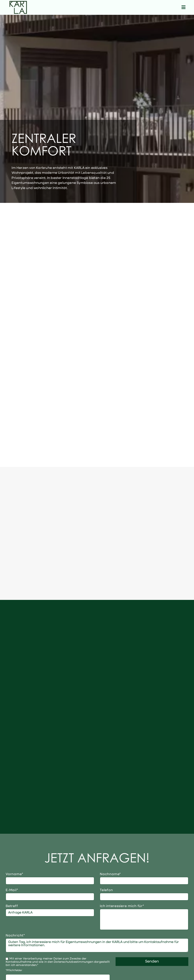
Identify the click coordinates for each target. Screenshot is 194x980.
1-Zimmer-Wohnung (144, 913)
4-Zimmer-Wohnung (144, 926)
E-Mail (15, 890)
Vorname (15, 874)
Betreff (12, 906)
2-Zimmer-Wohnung (144, 917)
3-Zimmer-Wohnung (144, 921)
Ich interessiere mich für (122, 906)
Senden (152, 962)
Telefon (106, 890)
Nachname (110, 874)
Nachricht (15, 936)
